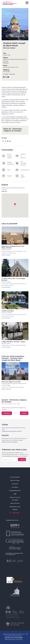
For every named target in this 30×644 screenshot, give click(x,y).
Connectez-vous (15, 507)
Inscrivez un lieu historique (10, 442)
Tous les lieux (15, 480)
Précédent (7, 413)
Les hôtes (15, 487)
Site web (12, 74)
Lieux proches (15, 477)
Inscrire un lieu (15, 497)
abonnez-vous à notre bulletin (14, 638)
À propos (15, 500)
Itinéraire (6, 63)
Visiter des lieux (6, 431)
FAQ (15, 494)
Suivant (24, 413)
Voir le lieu (4, 255)
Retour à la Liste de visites (11, 404)
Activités (15, 484)
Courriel (6, 74)
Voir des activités (17, 431)
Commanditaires (15, 491)
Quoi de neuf (15, 503)
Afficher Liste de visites (6, 389)
